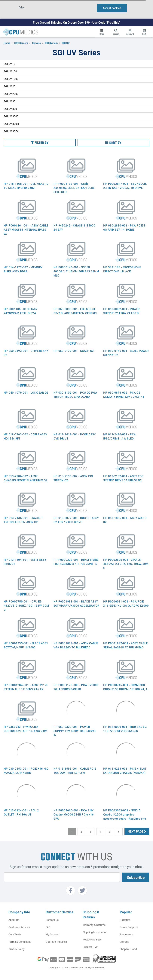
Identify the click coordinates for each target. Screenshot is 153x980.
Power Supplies (129, 927)
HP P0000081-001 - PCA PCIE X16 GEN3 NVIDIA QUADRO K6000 (126, 603)
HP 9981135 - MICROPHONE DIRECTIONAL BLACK (122, 269)
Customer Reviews (19, 927)
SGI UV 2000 (11, 94)
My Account (53, 934)
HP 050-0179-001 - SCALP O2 (74, 351)
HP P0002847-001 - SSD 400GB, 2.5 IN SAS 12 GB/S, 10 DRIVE (125, 186)
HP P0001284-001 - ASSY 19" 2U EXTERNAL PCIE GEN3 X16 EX (26, 687)
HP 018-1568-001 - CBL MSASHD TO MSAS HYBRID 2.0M (26, 186)
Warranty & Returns (94, 925)
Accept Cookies (112, 8)
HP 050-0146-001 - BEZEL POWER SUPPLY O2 (126, 353)
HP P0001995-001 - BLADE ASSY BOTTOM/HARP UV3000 (26, 645)
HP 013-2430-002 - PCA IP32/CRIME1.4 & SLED (119, 436)
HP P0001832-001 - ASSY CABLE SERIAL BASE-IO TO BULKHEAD (125, 645)
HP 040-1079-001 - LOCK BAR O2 (26, 392)
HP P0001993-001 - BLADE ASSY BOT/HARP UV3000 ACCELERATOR (76, 603)
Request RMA (90, 947)
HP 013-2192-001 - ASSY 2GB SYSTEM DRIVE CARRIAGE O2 (123, 478)
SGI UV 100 (10, 71)
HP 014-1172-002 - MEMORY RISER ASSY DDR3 (23, 269)
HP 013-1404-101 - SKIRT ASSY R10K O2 (25, 562)
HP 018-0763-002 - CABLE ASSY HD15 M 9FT (25, 436)
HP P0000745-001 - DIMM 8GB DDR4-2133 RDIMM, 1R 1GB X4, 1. (126, 687)
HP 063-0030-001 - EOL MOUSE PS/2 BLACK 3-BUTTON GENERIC (75, 311)
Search (116, 32)
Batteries (125, 920)
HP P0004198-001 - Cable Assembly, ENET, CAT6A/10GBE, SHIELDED (74, 188)
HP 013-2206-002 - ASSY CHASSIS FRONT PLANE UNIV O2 (26, 478)
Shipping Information (95, 932)
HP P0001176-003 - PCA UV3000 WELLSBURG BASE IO (76, 687)
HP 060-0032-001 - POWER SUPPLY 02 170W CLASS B (121, 311)
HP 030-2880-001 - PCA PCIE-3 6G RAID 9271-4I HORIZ (124, 227)
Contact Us (52, 920)
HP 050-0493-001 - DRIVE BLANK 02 (26, 353)
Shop (102, 32)
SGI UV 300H (11, 124)
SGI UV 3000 (11, 116)
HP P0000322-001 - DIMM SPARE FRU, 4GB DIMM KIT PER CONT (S (76, 562)
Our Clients (15, 934)
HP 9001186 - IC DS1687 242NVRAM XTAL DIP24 (21, 311)
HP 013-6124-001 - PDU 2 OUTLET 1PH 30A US (21, 812)
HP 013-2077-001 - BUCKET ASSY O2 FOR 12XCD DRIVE (76, 520)
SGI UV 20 (10, 86)
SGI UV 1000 (11, 79)
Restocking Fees (92, 939)
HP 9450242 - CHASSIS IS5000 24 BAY (74, 227)
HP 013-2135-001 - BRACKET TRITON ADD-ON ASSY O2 (23, 520)
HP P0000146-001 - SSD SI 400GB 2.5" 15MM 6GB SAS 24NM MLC (76, 271)
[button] (40, 143)
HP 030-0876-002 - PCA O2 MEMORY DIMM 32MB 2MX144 (124, 395)
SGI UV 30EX (11, 131)
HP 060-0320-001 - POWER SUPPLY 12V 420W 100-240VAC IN (75, 731)
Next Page (137, 831)
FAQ (48, 927)
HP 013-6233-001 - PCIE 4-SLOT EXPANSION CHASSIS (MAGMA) (125, 771)
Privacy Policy (17, 949)
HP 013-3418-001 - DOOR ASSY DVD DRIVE (75, 436)
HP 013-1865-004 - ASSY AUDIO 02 (125, 520)
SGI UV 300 (10, 109)
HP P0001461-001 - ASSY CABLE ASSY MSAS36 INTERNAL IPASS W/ (26, 229)
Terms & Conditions (20, 942)
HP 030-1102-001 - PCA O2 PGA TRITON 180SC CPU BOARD (75, 395)
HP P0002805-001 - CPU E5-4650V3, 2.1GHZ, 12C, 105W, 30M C (126, 564)
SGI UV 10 (10, 64)
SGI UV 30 (10, 101)
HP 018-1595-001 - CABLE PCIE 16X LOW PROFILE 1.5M (75, 771)
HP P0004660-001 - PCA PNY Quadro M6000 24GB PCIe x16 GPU (74, 814)
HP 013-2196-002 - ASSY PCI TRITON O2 (73, 478)
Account (130, 32)
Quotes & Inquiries (56, 942)
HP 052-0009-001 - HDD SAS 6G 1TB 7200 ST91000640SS (125, 729)
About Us (14, 920)
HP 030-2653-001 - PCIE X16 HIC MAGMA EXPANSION (26, 771)
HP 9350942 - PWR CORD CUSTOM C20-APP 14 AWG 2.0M (26, 729)
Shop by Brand (128, 949)
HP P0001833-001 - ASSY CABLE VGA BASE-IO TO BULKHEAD (76, 645)
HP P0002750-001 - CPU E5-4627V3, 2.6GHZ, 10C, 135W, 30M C (26, 605)
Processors (126, 934)
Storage (124, 942)
